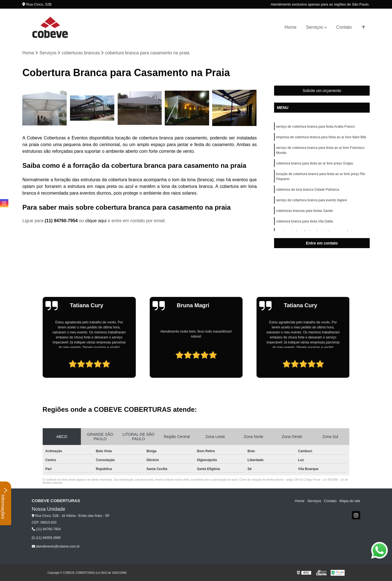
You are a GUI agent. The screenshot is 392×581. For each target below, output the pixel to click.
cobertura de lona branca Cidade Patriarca (308, 190)
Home (291, 27)
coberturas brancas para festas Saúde (304, 211)
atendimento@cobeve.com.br (56, 546)
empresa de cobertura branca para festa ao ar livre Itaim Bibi (321, 137)
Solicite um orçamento (322, 91)
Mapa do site (350, 501)
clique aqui (96, 221)
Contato (344, 27)
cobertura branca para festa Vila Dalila (304, 221)
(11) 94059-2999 (46, 538)
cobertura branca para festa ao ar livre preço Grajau (314, 163)
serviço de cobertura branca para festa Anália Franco (315, 127)
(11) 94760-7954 (62, 221)
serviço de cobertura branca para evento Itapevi (311, 200)
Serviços (314, 27)
